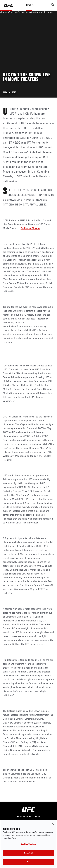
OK (28, 862)
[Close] (53, 824)
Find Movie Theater (30, 229)
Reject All (28, 853)
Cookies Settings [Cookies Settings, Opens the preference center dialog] (28, 844)
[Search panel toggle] (53, 5)
